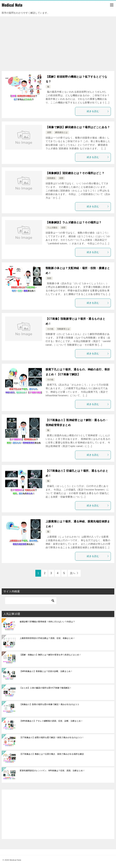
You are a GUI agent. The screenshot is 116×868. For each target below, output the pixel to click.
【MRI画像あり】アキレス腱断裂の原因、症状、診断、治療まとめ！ (51, 721)
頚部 (49, 278)
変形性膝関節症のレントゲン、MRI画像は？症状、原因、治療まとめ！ (52, 771)
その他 (50, 329)
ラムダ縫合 (52, 228)
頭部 (49, 132)
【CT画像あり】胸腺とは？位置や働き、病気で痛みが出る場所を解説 (52, 754)
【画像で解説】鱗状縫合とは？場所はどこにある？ (78, 127)
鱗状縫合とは (61, 132)
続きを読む (98, 111)
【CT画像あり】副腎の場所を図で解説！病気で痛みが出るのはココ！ (52, 737)
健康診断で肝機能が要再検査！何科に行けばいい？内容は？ (47, 622)
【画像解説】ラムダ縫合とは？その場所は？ (74, 222)
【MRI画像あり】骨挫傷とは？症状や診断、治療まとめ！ (46, 671)
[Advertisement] (58, 42)
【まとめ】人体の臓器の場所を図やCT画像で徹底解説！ (46, 688)
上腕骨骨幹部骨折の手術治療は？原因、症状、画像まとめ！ (47, 638)
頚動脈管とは (63, 329)
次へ (73, 573)
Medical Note (12, 5)
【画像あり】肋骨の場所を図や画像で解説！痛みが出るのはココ (49, 704)
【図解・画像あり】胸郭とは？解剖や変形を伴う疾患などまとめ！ (50, 655)
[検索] (31, 601)
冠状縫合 (51, 178)
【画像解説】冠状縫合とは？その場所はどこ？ (75, 173)
